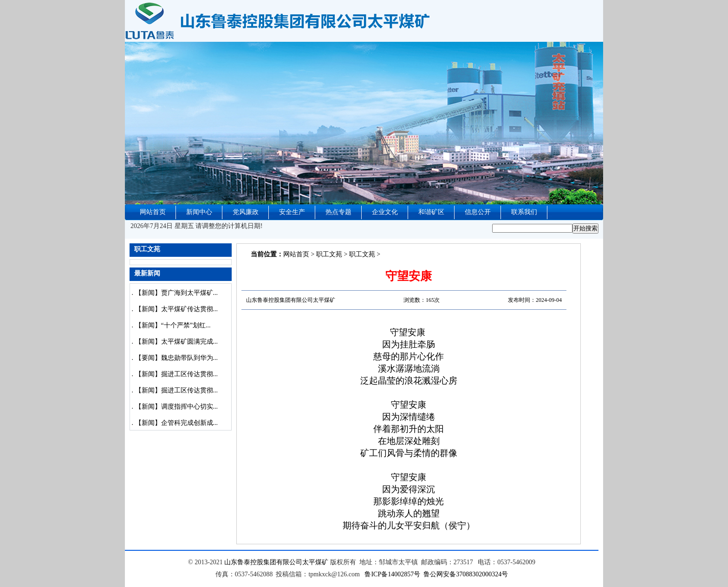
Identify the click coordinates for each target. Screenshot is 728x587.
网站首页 (153, 212)
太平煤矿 (315, 562)
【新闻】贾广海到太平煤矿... (177, 293)
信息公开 (478, 212)
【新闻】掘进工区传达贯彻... (177, 374)
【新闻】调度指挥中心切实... (177, 407)
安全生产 (292, 212)
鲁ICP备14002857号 (392, 574)
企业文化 (385, 212)
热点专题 (338, 212)
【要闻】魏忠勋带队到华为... (177, 358)
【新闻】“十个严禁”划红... (173, 325)
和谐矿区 (431, 212)
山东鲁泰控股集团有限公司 (263, 562)
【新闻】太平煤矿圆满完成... (177, 342)
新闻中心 (199, 212)
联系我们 (524, 212)
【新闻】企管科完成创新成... (177, 423)
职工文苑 (329, 254)
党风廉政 (246, 212)
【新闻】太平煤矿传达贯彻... (177, 309)
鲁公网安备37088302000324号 (466, 574)
